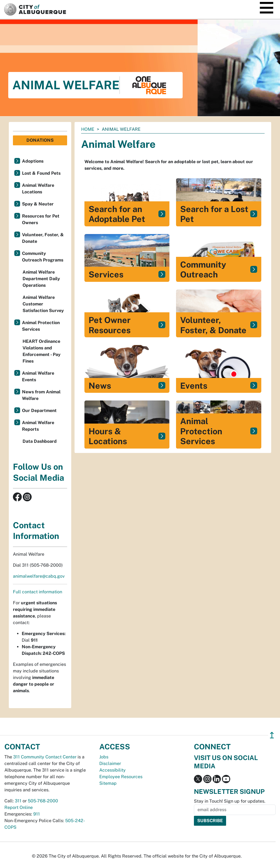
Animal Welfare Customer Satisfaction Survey (43, 304)
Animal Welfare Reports (38, 426)
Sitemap (108, 783)
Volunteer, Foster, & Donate (43, 238)
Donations (40, 140)
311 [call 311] (18, 801)
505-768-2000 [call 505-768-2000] (43, 801)
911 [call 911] (37, 814)
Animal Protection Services (41, 326)
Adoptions (33, 161)
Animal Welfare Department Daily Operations (41, 279)
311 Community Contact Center (45, 757)
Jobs (104, 757)
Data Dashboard (40, 441)
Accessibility (112, 770)
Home (88, 129)
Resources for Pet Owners (41, 219)
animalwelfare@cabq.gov (39, 576)
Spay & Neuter (38, 204)
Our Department (39, 411)
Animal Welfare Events (38, 376)
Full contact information (38, 592)
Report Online (19, 807)
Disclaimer (110, 763)
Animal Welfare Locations (38, 189)
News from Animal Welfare (41, 395)
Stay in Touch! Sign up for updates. (230, 801)
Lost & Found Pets (41, 173)
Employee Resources (121, 777)
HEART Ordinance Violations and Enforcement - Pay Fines (42, 351)
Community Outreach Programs (43, 257)
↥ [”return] (272, 735)
